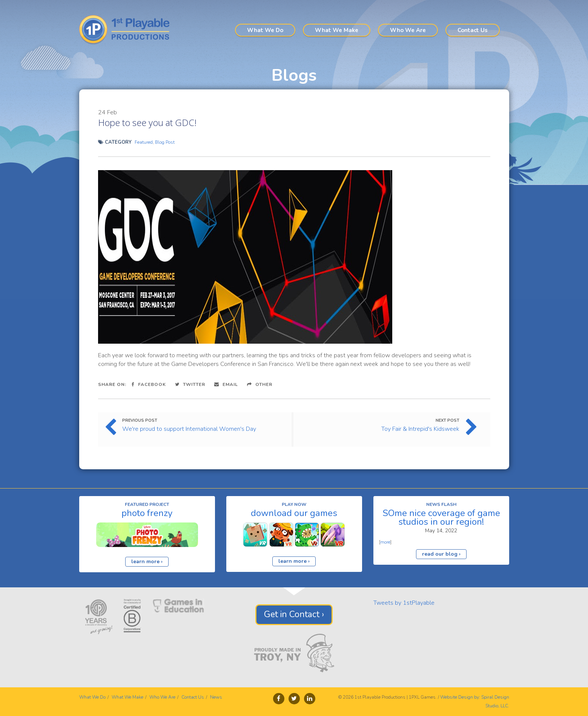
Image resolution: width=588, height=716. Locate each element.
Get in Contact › (294, 614)
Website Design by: (460, 697)
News (216, 697)
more (385, 542)
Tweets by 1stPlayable (404, 603)
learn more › (147, 562)
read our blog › (441, 554)
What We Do (265, 30)
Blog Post (165, 142)
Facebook (149, 384)
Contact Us (473, 30)
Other (260, 384)
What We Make (337, 30)
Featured (144, 142)
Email (226, 384)
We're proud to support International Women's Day (189, 429)
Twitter (190, 384)
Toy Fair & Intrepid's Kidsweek (420, 429)
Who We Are (408, 30)
